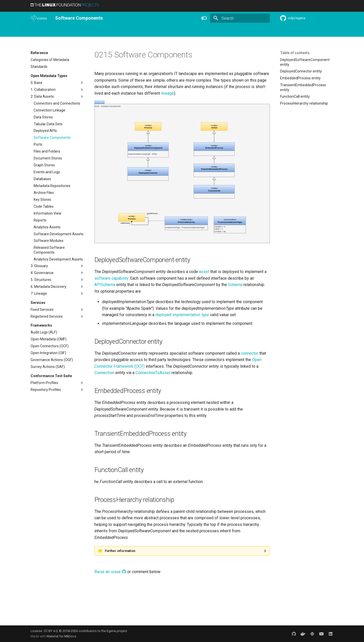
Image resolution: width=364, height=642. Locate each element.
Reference (216, 31)
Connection (104, 373)
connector (250, 353)
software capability (111, 278)
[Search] (240, 18)
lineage (167, 93)
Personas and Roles (99, 31)
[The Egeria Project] (39, 18)
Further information (120, 551)
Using (72, 31)
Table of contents (295, 53)
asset (204, 272)
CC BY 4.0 (51, 631)
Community (150, 31)
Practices (259, 31)
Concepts (238, 31)
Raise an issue (110, 572)
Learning (128, 31)
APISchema (105, 285)
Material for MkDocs (61, 636)
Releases (173, 31)
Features (194, 31)
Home (35, 31)
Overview (54, 31)
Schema (235, 285)
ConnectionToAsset (153, 373)
